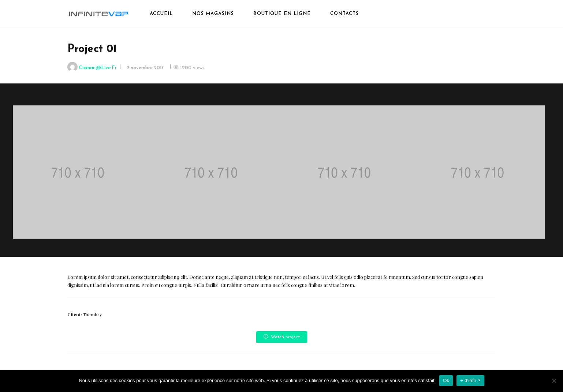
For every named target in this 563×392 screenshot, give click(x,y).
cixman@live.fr (98, 68)
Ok (446, 380)
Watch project (282, 337)
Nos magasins (213, 14)
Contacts (344, 14)
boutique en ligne (282, 14)
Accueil (161, 14)
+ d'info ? (470, 380)
